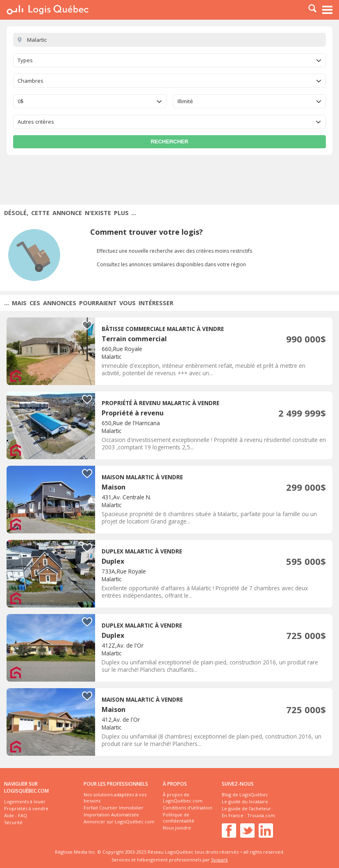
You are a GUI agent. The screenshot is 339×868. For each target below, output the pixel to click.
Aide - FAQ (16, 815)
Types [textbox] (25, 60)
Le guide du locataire (245, 801)
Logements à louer (25, 801)
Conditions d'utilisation (188, 808)
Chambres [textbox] (31, 81)
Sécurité (13, 822)
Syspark (220, 860)
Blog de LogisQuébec (245, 794)
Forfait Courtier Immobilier (114, 808)
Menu (328, 10)
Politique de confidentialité (179, 818)
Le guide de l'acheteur (246, 808)
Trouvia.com (261, 815)
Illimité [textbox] (185, 101)
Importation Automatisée (111, 815)
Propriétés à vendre (26, 808)
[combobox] (169, 60)
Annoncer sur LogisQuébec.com (119, 822)
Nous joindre (177, 828)
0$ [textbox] (21, 101)
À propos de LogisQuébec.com (183, 798)
